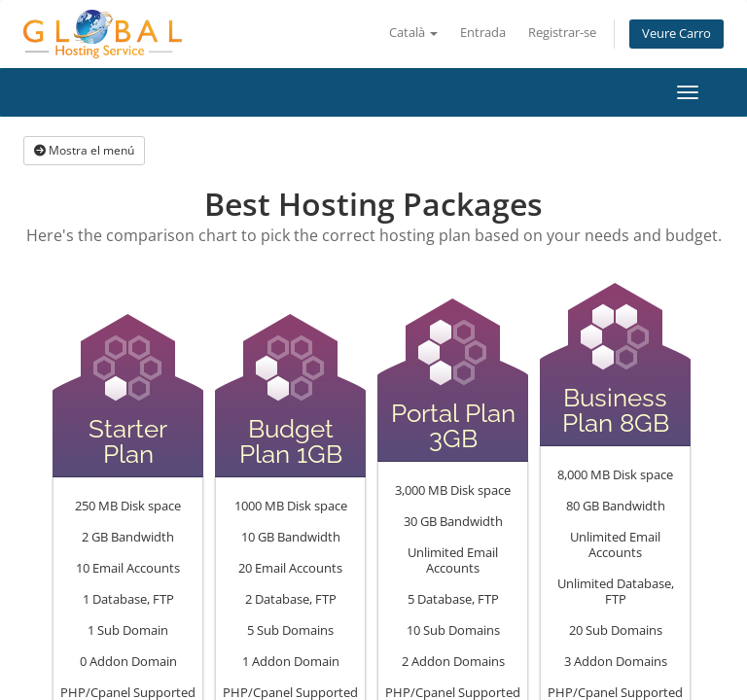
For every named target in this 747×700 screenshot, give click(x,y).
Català (413, 33)
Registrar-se (562, 33)
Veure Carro (676, 34)
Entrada (483, 33)
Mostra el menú (84, 150)
